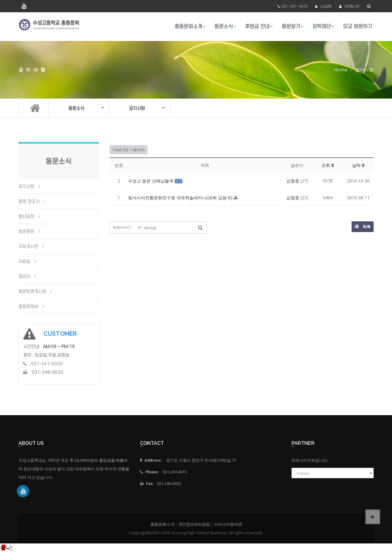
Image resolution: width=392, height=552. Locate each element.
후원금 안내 (257, 26)
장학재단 (322, 26)
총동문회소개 (188, 26)
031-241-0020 (47, 364)
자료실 (24, 261)
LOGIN (323, 6)
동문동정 (26, 231)
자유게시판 (28, 246)
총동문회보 (28, 306)
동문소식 (224, 26)
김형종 (293, 181)
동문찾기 (291, 26)
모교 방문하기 (358, 26)
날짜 (358, 165)
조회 (328, 165)
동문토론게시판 (32, 291)
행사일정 (26, 216)
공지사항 (26, 186)
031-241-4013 (295, 6)
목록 (363, 227)
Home (341, 70)
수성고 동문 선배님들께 (151, 181)
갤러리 (24, 276)
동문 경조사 (29, 201)
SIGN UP (349, 6)
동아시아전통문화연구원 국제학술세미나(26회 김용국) (181, 198)
